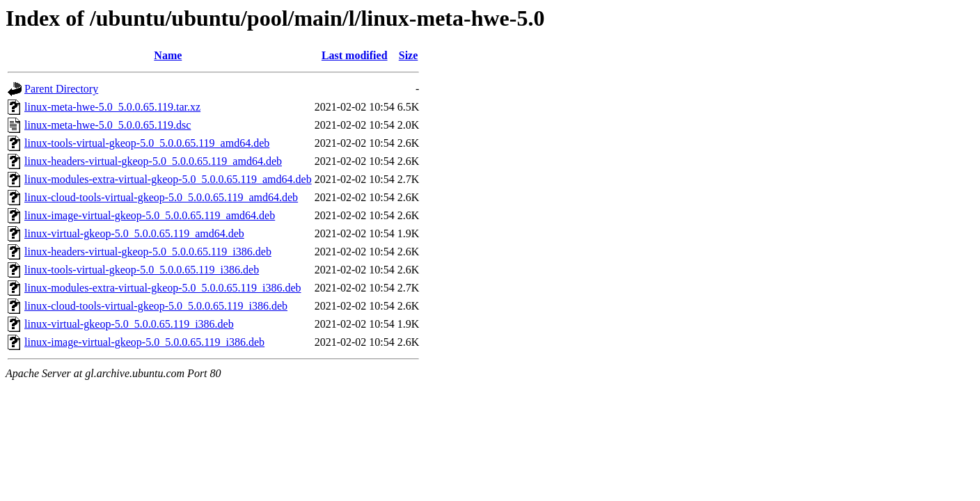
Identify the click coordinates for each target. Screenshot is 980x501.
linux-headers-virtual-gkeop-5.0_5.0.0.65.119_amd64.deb (153, 161)
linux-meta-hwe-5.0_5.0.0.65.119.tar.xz (112, 107)
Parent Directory (61, 89)
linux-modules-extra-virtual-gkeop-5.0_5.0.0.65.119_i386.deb (163, 288)
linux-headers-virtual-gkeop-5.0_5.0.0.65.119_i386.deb (148, 252)
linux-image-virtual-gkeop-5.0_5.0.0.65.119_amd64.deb (150, 215)
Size (409, 55)
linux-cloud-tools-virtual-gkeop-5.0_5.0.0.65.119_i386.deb (156, 306)
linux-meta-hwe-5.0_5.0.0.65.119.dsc (108, 125)
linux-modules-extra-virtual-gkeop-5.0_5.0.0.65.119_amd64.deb (168, 179)
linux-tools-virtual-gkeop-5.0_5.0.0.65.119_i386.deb (142, 270)
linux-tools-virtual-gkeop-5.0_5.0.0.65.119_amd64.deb (147, 143)
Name (168, 55)
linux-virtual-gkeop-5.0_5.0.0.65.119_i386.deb (129, 324)
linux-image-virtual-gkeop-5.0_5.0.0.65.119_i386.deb (144, 342)
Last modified (355, 55)
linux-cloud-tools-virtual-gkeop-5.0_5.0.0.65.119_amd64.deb (161, 197)
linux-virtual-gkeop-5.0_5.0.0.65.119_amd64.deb (134, 233)
